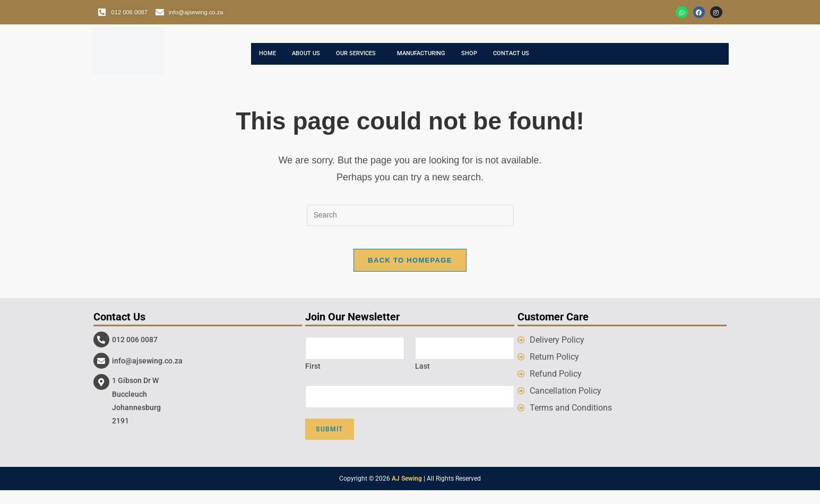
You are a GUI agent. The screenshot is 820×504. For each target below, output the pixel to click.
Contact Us (554, 60)
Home (270, 60)
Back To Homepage (410, 274)
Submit (329, 443)
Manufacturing (449, 60)
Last (422, 380)
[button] (375, 60)
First (313, 380)
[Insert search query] (410, 220)
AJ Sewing (407, 492)
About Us (314, 60)
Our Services (372, 60)
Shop (506, 60)
